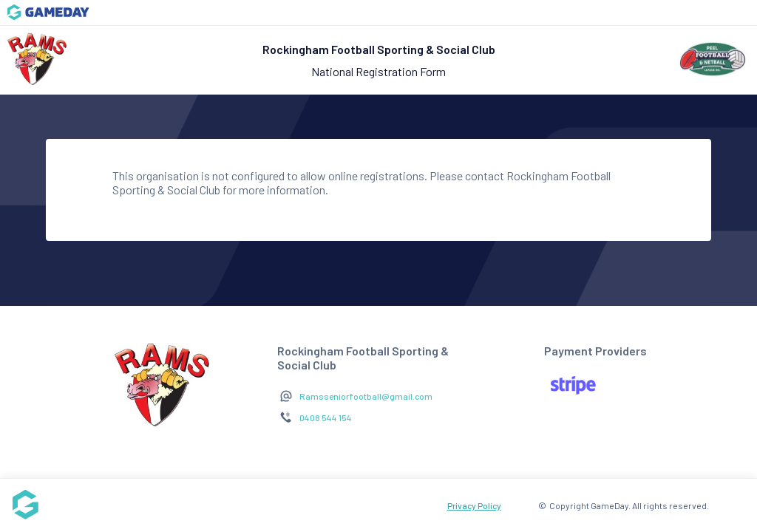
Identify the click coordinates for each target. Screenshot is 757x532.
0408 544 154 (326, 417)
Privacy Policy (474, 505)
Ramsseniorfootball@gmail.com (366, 396)
